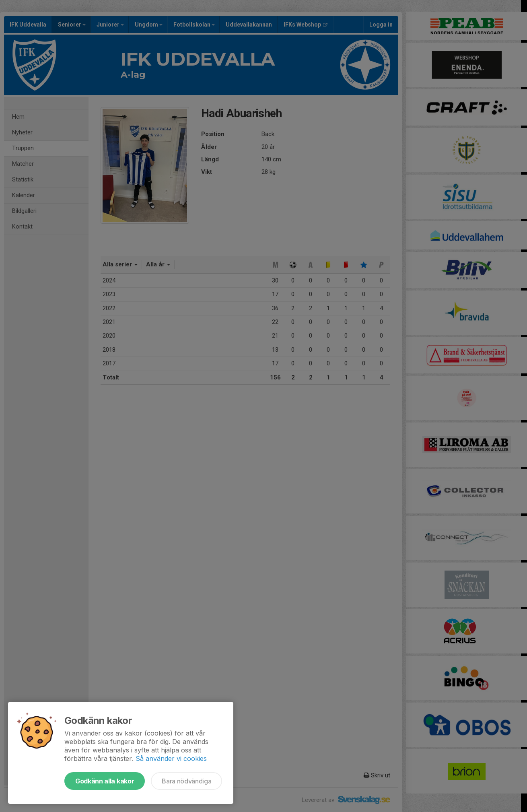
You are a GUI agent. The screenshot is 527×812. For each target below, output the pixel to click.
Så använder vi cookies (171, 758)
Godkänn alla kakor (105, 781)
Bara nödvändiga (186, 781)
